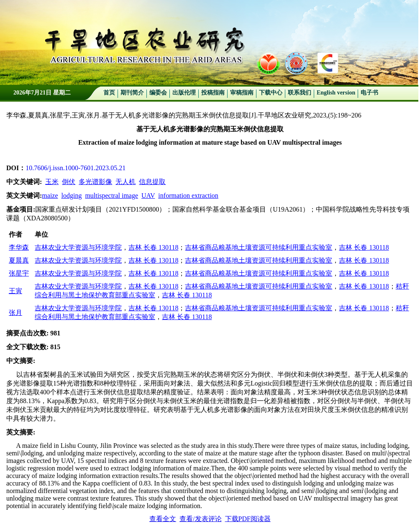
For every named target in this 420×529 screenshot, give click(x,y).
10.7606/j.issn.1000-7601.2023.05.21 (76, 168)
